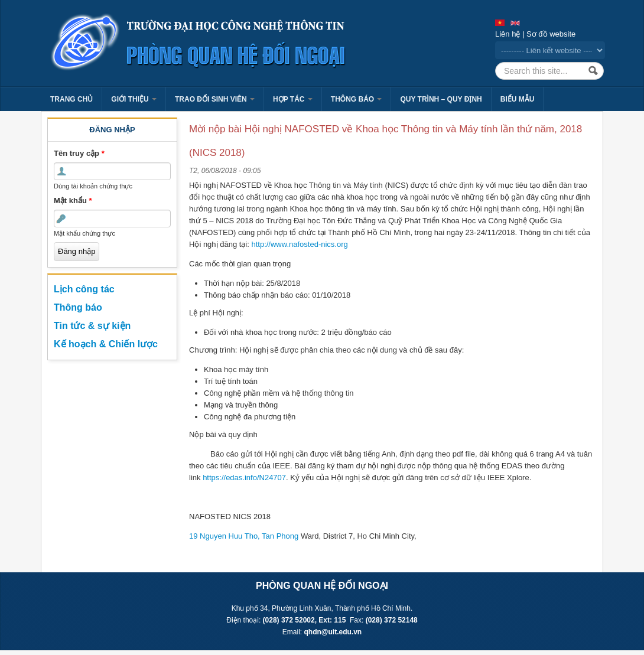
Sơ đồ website (551, 34)
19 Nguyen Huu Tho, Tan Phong (244, 536)
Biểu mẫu (518, 99)
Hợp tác (293, 99)
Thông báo (357, 99)
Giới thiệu (134, 99)
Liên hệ (508, 34)
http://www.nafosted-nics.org (299, 244)
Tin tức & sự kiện (92, 326)
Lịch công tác (84, 289)
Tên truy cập (79, 153)
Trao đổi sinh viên (215, 99)
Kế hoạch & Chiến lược (106, 344)
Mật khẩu (73, 201)
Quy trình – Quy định (441, 99)
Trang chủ (71, 99)
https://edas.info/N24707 (244, 478)
